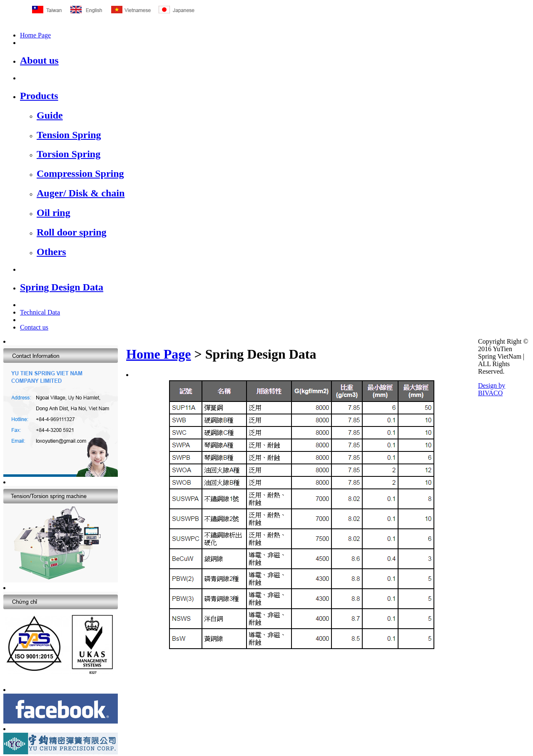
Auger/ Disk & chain (81, 193)
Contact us (34, 327)
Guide (50, 115)
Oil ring (54, 213)
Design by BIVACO (492, 389)
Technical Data (40, 312)
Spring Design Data (62, 287)
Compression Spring (80, 174)
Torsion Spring (68, 154)
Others (51, 252)
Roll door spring (72, 232)
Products (39, 96)
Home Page (35, 35)
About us (39, 60)
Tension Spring (69, 135)
